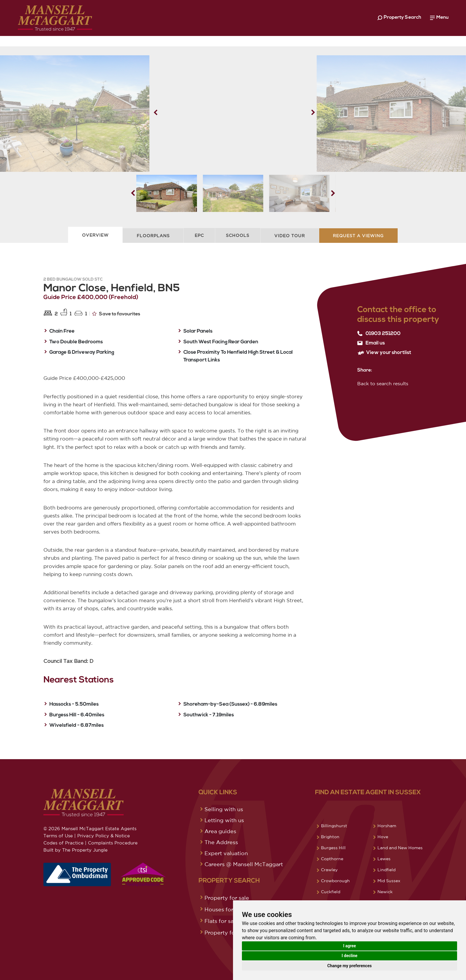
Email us (371, 343)
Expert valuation (226, 853)
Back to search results (383, 383)
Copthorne (332, 859)
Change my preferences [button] (349, 966)
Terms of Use (58, 836)
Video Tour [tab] (290, 236)
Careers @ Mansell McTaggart (244, 864)
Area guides (220, 831)
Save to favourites (116, 314)
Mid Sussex (389, 881)
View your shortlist (384, 353)
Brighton (330, 837)
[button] (313, 112)
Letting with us (224, 820)
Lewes (384, 859)
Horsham (387, 826)
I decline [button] (349, 956)
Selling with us (224, 809)
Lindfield (387, 870)
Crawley (329, 870)
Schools (238, 235)
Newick (385, 892)
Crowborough (335, 881)
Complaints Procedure (113, 843)
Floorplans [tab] (153, 236)
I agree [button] (349, 946)
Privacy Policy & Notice (104, 836)
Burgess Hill (333, 848)
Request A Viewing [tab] (358, 236)
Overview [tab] (95, 235)
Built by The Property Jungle (75, 850)
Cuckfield (331, 892)
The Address (221, 842)
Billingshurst (334, 826)
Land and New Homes (400, 848)
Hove (383, 837)
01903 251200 (379, 334)
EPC (199, 235)
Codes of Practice (63, 843)
